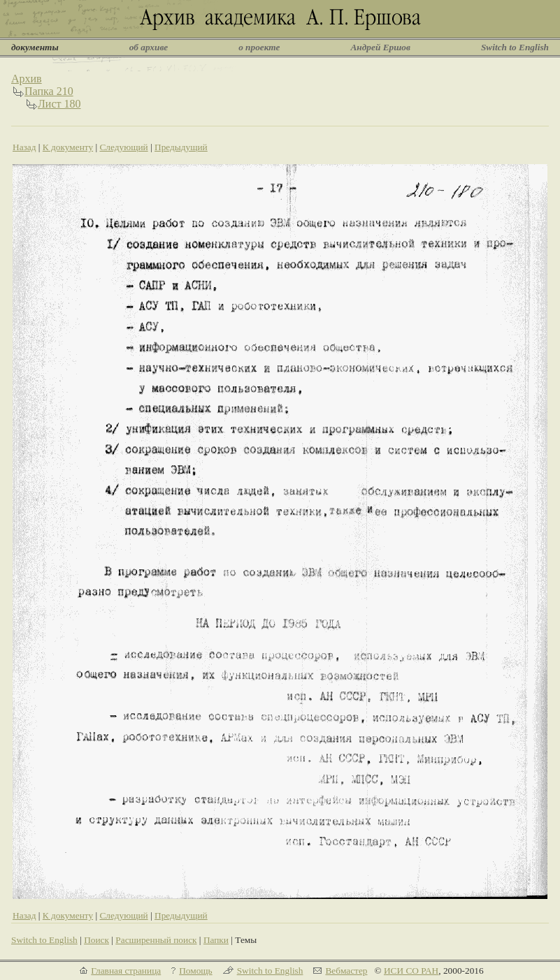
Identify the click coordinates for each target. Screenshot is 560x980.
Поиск (96, 940)
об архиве (149, 47)
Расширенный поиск (156, 940)
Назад (24, 147)
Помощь (195, 971)
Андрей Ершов (380, 47)
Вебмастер (346, 971)
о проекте (259, 47)
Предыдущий (181, 147)
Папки (216, 940)
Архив (27, 79)
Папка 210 (49, 91)
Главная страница (126, 971)
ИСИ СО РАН (411, 971)
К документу (68, 147)
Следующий (123, 147)
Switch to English (515, 47)
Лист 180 (59, 104)
